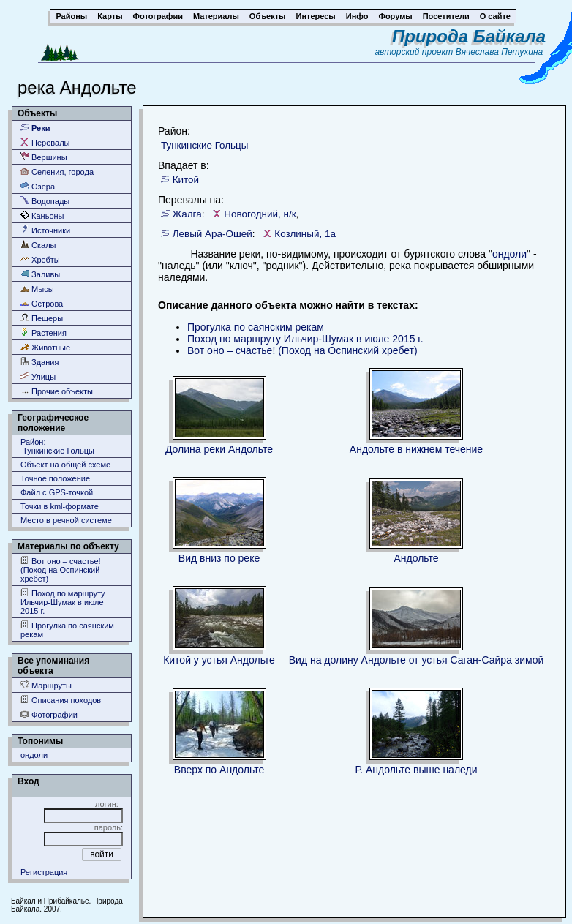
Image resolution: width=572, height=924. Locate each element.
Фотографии (49, 714)
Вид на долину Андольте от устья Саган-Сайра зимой (417, 660)
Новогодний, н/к (260, 214)
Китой (186, 180)
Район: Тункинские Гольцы (57, 446)
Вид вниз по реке (219, 558)
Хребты (40, 259)
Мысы (37, 289)
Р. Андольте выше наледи (416, 770)
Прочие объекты (57, 391)
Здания (39, 362)
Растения (44, 333)
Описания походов (61, 700)
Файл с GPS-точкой (57, 492)
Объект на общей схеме (65, 465)
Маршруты (46, 685)
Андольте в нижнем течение (416, 449)
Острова (42, 303)
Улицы (38, 376)
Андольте (416, 558)
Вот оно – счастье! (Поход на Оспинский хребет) (61, 570)
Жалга (187, 214)
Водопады (45, 201)
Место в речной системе (66, 520)
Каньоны (42, 215)
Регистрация (44, 872)
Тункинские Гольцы (204, 145)
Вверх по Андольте (219, 770)
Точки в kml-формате (60, 506)
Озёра (38, 186)
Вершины (44, 157)
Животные (45, 347)
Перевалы (45, 142)
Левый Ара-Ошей (212, 234)
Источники (45, 230)
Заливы (40, 274)
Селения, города (57, 172)
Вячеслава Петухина (500, 52)
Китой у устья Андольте (219, 660)
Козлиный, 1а (305, 234)
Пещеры (42, 318)
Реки (35, 128)
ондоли (34, 755)
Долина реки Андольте (219, 449)
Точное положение (55, 478)
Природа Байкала (469, 36)
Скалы (38, 245)
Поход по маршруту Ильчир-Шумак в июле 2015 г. (63, 602)
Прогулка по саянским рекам (67, 630)
